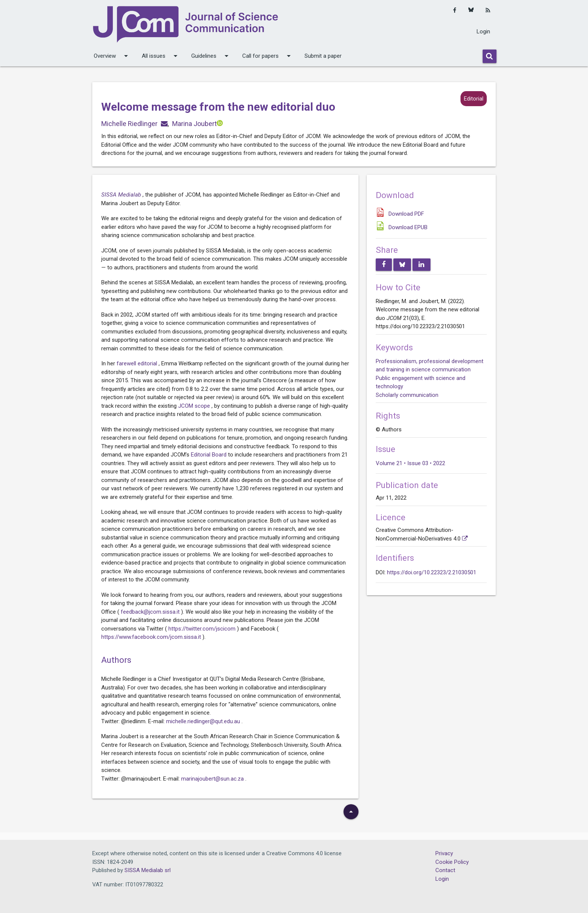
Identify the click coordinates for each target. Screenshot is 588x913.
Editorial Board (209, 455)
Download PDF (406, 214)
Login (483, 32)
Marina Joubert (194, 124)
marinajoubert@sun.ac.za (213, 779)
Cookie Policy (452, 862)
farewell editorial (138, 363)
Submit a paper (323, 56)
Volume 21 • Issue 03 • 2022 (410, 463)
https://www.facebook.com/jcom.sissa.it (152, 637)
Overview (112, 56)
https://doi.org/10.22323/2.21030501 (432, 572)
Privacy (444, 853)
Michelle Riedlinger (129, 124)
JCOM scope (195, 406)
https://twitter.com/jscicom (203, 629)
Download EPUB (408, 227)
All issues (161, 56)
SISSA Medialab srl (148, 870)
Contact (445, 870)
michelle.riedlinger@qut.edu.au (204, 721)
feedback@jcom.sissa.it (151, 612)
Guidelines (211, 56)
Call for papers (268, 56)
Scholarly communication (407, 395)
